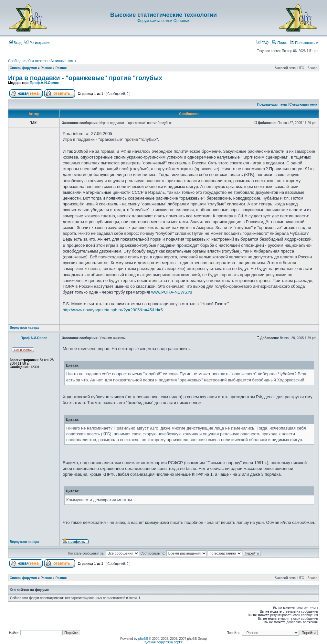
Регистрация (37, 43)
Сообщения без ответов (28, 61)
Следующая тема (303, 104)
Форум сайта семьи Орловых (163, 21)
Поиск (280, 43)
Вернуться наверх (24, 328)
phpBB (143, 639)
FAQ (263, 43)
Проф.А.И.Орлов (44, 83)
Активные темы (63, 61)
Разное (46, 68)
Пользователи (304, 43)
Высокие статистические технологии (163, 15)
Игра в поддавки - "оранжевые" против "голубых (85, 78)
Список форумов (23, 68)
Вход (15, 43)
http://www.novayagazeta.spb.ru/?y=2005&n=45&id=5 (113, 310)
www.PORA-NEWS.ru (172, 292)
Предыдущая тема (272, 104)
